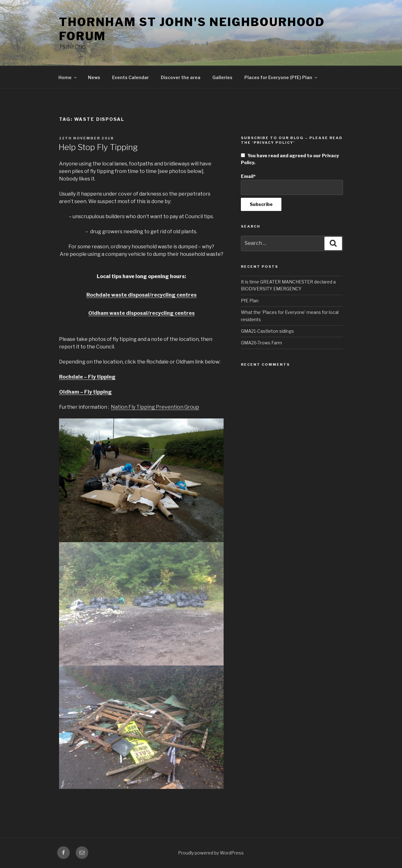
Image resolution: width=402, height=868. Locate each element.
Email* (292, 184)
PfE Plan (250, 301)
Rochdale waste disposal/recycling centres (141, 295)
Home (68, 77)
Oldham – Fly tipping (85, 392)
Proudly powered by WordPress (211, 853)
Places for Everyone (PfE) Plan (281, 77)
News (94, 77)
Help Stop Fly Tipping (98, 147)
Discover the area (181, 77)
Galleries (222, 77)
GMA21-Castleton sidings (267, 331)
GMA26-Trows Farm (261, 343)
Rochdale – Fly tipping (87, 377)
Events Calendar (130, 77)
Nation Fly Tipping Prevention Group (155, 407)
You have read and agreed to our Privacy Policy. (290, 159)
